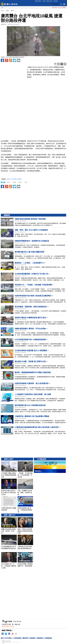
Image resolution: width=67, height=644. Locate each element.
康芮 (8, 182)
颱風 (20, 182)
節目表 (56, 1)
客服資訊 (32, 638)
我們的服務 (18, 638)
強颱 (14, 182)
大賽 (44, 1)
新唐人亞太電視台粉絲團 (14, 179)
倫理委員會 (49, 638)
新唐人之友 (49, 1)
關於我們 (25, 638)
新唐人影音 (38, 1)
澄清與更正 (40, 638)
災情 (26, 182)
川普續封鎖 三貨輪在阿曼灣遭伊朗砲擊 (49, 7)
